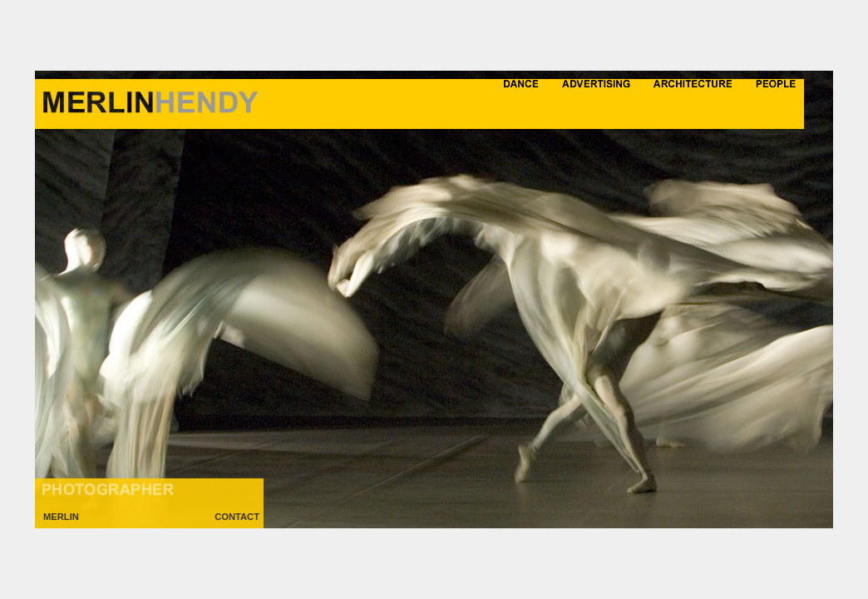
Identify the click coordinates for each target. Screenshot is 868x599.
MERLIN (61, 517)
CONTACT (237, 517)
